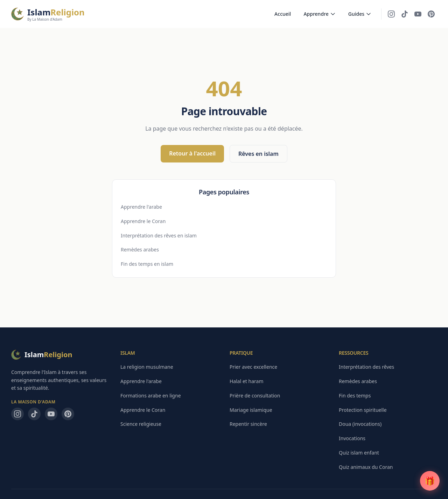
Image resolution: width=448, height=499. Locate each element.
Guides (360, 14)
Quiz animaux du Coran (366, 467)
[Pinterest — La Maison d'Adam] (431, 14)
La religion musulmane (147, 367)
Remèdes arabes (140, 250)
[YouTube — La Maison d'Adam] (418, 14)
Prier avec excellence (253, 367)
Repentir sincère (248, 424)
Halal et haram (247, 381)
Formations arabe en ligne (151, 396)
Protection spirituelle (363, 410)
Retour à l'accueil (192, 153)
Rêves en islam (258, 154)
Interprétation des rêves (366, 367)
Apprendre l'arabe (141, 207)
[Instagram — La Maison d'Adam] (391, 14)
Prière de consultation (255, 396)
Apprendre (319, 14)
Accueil (283, 14)
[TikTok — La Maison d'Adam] (405, 14)
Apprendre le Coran (143, 221)
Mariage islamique (251, 410)
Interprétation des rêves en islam (159, 235)
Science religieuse (141, 424)
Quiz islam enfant (359, 453)
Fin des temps (355, 396)
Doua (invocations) (360, 424)
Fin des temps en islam (147, 264)
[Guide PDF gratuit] (430, 481)
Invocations (352, 438)
